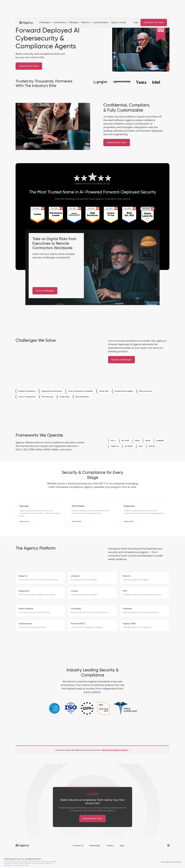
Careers (110, 846)
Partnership (95, 846)
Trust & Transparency (27, 397)
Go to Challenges (45, 291)
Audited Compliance (27, 391)
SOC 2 (113, 441)
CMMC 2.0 (115, 446)
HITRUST (152, 446)
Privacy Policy (165, 862)
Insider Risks (64, 397)
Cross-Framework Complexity (80, 391)
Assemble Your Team (154, 22)
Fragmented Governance (52, 391)
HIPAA (148, 441)
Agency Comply (118, 22)
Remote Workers (82, 397)
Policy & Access (145, 391)
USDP (141, 446)
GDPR (137, 441)
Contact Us (78, 846)
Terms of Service (176, 862)
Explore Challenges (121, 360)
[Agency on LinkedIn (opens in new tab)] (168, 845)
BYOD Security (48, 397)
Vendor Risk (104, 391)
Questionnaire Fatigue (124, 391)
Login (136, 22)
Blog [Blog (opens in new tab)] (122, 846)
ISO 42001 (129, 446)
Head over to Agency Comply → (116, 750)
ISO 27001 (125, 441)
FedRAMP (160, 441)
